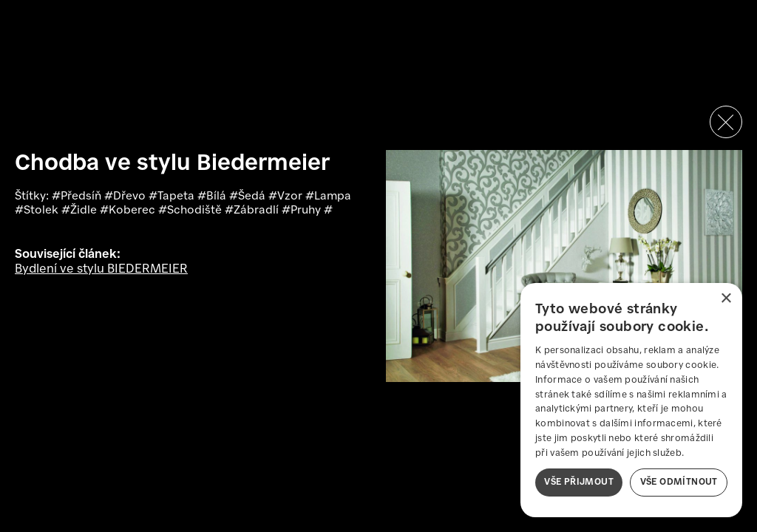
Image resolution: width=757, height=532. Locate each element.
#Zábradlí (253, 211)
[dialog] (631, 400)
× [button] (726, 299)
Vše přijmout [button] (579, 482)
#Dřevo (126, 197)
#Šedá (249, 197)
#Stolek (38, 211)
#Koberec (129, 211)
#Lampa (328, 197)
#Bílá (213, 197)
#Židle (81, 211)
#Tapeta (173, 197)
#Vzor (287, 197)
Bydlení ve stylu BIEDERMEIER (101, 269)
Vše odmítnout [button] (679, 482)
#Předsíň (78, 197)
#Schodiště (191, 211)
